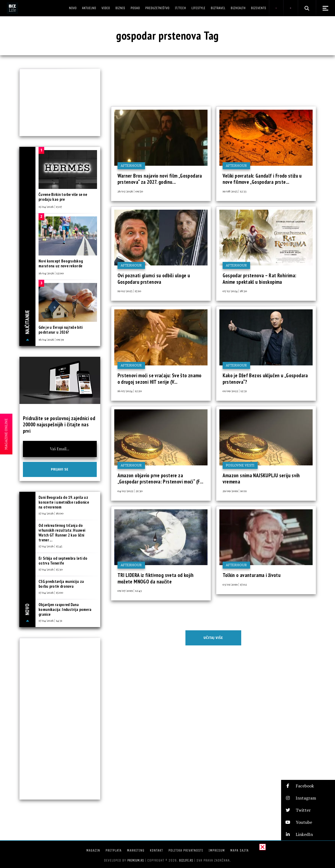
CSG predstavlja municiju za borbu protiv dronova (61, 584)
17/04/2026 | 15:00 (51, 592)
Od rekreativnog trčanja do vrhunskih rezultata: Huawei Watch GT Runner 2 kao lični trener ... (62, 533)
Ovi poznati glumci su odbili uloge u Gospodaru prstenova (154, 279)
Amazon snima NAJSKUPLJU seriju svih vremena (261, 479)
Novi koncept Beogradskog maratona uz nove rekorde (61, 263)
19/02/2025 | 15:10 (129, 291)
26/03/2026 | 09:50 (130, 191)
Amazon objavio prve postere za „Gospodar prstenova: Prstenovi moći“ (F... (160, 479)
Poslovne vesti (240, 465)
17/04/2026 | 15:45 (50, 546)
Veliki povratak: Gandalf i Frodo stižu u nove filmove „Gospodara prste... (262, 179)
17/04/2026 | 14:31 (50, 620)
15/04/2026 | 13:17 (50, 206)
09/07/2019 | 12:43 (130, 590)
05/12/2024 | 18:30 (235, 291)
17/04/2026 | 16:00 (51, 513)
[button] (308, 786)
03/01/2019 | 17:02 (235, 584)
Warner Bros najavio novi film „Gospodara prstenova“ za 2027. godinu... (160, 179)
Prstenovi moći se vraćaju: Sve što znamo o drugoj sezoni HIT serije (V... (160, 379)
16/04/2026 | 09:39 (51, 339)
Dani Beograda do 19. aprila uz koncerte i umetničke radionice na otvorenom (64, 502)
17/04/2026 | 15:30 (51, 569)
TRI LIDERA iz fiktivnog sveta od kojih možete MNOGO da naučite (156, 578)
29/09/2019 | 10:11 (235, 491)
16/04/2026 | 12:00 (51, 273)
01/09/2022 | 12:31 (235, 391)
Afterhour (131, 166)
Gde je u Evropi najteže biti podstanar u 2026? (61, 330)
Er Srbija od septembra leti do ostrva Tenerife (63, 561)
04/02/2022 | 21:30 (130, 491)
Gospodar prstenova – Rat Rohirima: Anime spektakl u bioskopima (260, 279)
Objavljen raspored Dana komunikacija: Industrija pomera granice (65, 609)
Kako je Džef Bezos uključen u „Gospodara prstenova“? (265, 379)
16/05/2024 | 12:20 (130, 391)
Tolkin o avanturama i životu (252, 575)
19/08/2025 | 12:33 (235, 191)
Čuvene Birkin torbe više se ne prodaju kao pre (63, 197)
